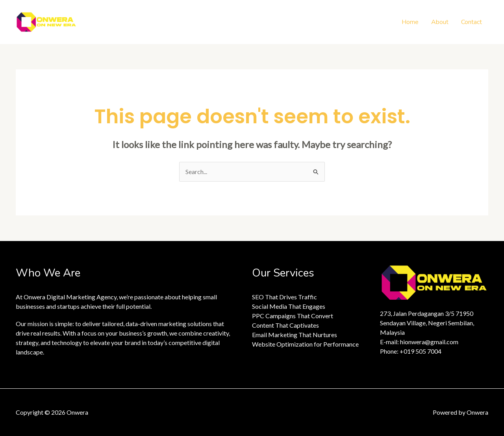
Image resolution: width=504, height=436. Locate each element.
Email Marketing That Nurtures (295, 335)
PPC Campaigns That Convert (293, 316)
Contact (472, 22)
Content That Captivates (285, 325)
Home (410, 22)
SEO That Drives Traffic (284, 297)
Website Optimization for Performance (305, 344)
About (440, 22)
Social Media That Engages (289, 306)
